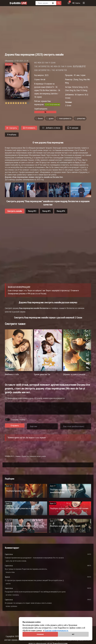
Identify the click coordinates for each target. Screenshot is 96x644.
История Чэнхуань (12, 595)
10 (28, 103)
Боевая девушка (12, 606)
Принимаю (40, 634)
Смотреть (12, 128)
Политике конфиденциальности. (57, 630)
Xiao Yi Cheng (82, 90)
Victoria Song (77, 87)
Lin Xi (85, 87)
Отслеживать (29, 128)
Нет (73, 634)
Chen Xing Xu (70, 90)
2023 (47, 75)
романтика (81, 119)
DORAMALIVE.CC (10, 456)
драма (51, 119)
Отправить (15, 426)
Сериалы (18, 456)
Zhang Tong (78, 79)
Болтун (8, 584)
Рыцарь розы (10, 572)
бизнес (40, 119)
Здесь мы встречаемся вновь (16, 561)
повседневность (65, 119)
